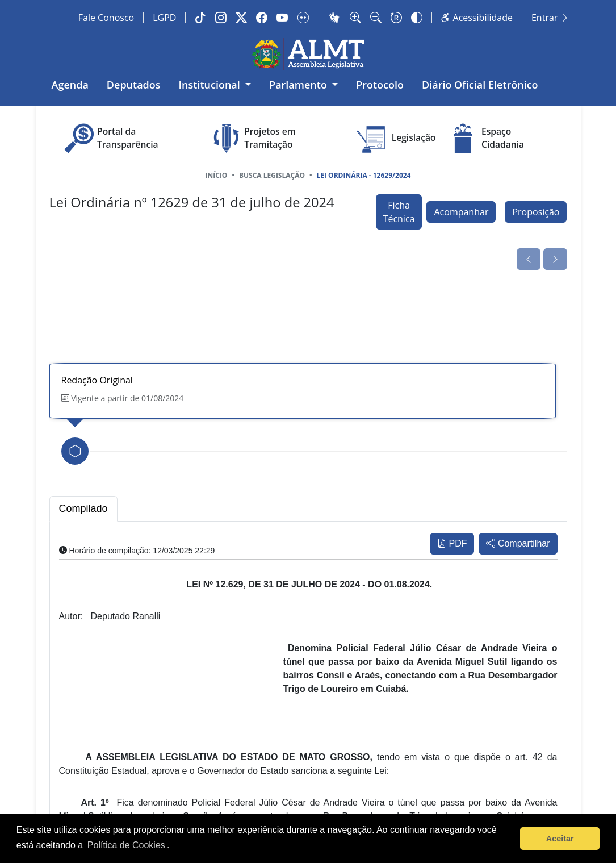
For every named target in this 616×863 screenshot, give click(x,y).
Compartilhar (518, 543)
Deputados (134, 85)
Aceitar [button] (560, 839)
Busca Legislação (272, 175)
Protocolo (380, 85)
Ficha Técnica (399, 212)
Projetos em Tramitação (252, 138)
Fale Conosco (106, 18)
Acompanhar (461, 212)
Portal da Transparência (110, 138)
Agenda (70, 85)
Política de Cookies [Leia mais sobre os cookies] (126, 845)
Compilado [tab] (83, 508)
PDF (452, 543)
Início (217, 175)
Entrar (550, 18)
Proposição (536, 212)
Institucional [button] (211, 85)
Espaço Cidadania (484, 138)
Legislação (395, 138)
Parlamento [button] (299, 85)
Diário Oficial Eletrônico (480, 85)
